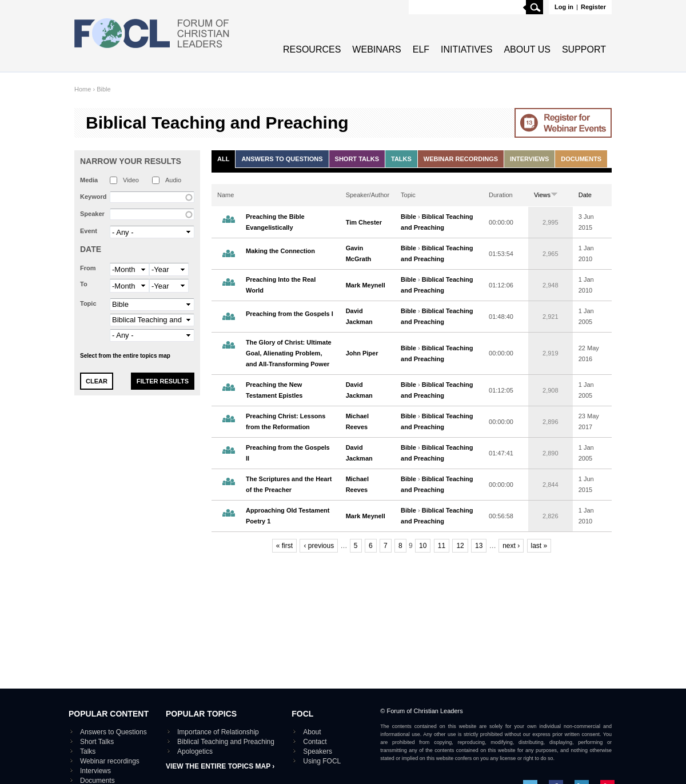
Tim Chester (364, 222)
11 (442, 546)
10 (423, 546)
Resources (312, 49)
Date (91, 249)
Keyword (93, 197)
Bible (103, 89)
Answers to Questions (282, 159)
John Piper (362, 353)
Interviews (529, 159)
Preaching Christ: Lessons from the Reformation (286, 421)
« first (284, 546)
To (84, 284)
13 (479, 546)
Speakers (318, 751)
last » (539, 546)
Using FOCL (322, 761)
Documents (581, 159)
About (312, 732)
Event (89, 231)
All (223, 159)
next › (511, 546)
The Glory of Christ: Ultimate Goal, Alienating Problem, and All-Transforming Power (289, 353)
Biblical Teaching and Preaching (226, 742)
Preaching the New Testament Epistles (274, 390)
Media (89, 180)
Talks (401, 159)
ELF (421, 49)
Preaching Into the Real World (281, 285)
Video (131, 180)
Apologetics (195, 751)
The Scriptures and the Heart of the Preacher (289, 484)
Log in (564, 7)
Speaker (92, 214)
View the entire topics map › (220, 766)
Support (584, 49)
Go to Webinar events (563, 123)
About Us (527, 49)
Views (546, 195)
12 (460, 546)
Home (83, 89)
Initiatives (466, 49)
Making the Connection (280, 251)
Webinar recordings (461, 159)
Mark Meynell (366, 285)
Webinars (376, 49)
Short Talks (357, 159)
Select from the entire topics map (125, 356)
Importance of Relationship (218, 732)
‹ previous (319, 546)
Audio (173, 180)
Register (593, 7)
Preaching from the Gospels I (290, 314)
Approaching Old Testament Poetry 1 (288, 516)
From (88, 268)
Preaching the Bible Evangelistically (275, 222)
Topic (88, 303)
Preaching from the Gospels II (288, 453)
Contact (315, 742)
